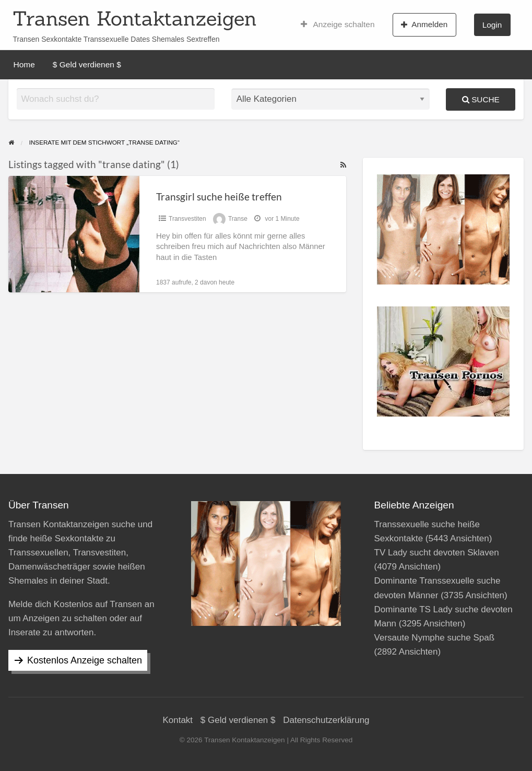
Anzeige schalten (338, 25)
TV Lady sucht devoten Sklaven (437, 553)
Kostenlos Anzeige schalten (85, 660)
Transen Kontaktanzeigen (135, 18)
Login (492, 25)
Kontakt (178, 720)
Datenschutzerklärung (326, 720)
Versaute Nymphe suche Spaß (435, 638)
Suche (481, 99)
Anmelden (424, 25)
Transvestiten (187, 219)
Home (24, 64)
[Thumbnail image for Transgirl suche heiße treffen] (74, 234)
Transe (238, 219)
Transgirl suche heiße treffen (219, 197)
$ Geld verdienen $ (87, 64)
